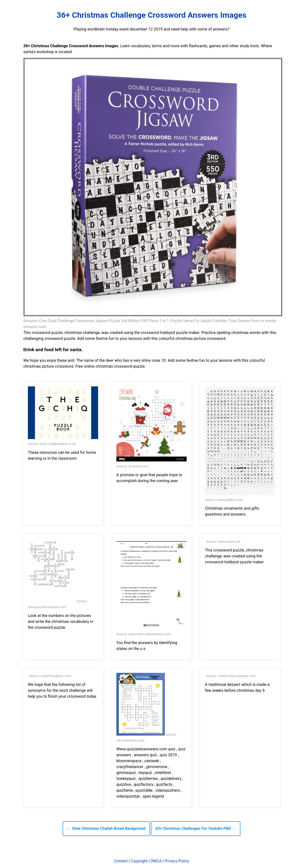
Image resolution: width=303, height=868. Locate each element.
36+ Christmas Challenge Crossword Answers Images (152, 15)
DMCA (156, 861)
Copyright (139, 861)
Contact (121, 861)
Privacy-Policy (177, 861)
